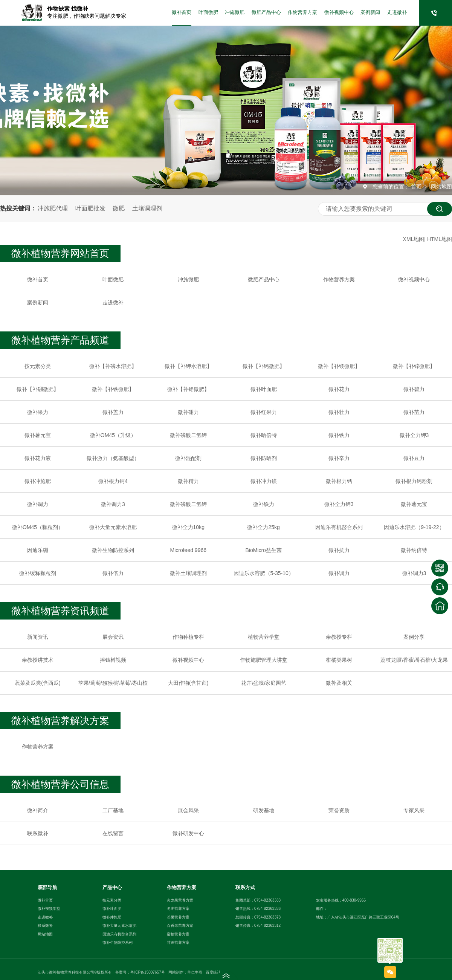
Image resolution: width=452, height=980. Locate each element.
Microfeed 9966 (189, 550)
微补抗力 (339, 550)
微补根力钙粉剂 (414, 481)
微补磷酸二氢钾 (188, 435)
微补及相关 (339, 683)
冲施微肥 (235, 12)
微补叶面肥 (264, 389)
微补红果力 (264, 412)
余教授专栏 (339, 637)
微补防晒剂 (264, 458)
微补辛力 (339, 458)
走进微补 (397, 12)
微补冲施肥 (38, 481)
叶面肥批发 (90, 208)
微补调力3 (113, 504)
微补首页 (182, 12)
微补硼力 (188, 412)
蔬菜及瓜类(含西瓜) (37, 683)
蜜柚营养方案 (178, 934)
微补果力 (38, 412)
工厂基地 (113, 810)
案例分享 (414, 637)
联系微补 (38, 833)
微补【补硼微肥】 (38, 389)
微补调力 (38, 504)
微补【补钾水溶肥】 (188, 366)
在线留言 (113, 833)
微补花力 (339, 389)
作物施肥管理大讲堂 (264, 660)
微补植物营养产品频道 (60, 340)
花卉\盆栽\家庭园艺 (264, 683)
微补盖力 (113, 412)
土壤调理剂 (147, 208)
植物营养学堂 (264, 637)
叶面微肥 (208, 12)
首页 (417, 187)
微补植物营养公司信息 (60, 784)
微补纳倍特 (414, 550)
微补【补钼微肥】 (188, 389)
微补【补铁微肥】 (113, 389)
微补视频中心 (339, 12)
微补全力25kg (263, 527)
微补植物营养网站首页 (60, 253)
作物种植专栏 (188, 637)
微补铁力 (339, 435)
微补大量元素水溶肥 (113, 527)
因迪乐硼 (38, 550)
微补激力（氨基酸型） (113, 458)
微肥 (119, 208)
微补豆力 (414, 458)
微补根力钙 (339, 481)
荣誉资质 (339, 810)
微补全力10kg (188, 527)
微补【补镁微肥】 (339, 366)
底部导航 (47, 888)
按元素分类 (38, 366)
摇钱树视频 (113, 660)
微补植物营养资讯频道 (60, 611)
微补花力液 (38, 458)
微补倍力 (113, 573)
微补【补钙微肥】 (264, 366)
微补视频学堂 (49, 909)
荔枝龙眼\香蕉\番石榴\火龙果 (414, 660)
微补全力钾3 (414, 435)
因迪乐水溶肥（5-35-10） (264, 573)
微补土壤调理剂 (188, 573)
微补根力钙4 (113, 481)
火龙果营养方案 (180, 900)
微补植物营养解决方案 (60, 721)
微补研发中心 (188, 833)
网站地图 (441, 187)
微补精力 (188, 481)
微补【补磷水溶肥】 (113, 366)
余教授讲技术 (38, 660)
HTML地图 (440, 239)
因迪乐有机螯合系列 (339, 527)
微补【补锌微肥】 (414, 366)
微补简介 (38, 810)
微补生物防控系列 (113, 550)
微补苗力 (414, 412)
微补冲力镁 (264, 481)
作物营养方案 (302, 12)
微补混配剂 (188, 458)
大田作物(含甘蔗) (188, 683)
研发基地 (264, 810)
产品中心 (112, 888)
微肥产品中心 (266, 12)
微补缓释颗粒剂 (38, 573)
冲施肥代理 (53, 208)
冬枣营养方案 (178, 909)
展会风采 (188, 810)
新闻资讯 (38, 637)
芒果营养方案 (178, 917)
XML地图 (414, 239)
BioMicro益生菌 (263, 550)
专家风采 (414, 810)
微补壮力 (339, 412)
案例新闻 (370, 12)
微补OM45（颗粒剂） (38, 527)
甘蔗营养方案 (178, 942)
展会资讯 (113, 637)
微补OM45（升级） (113, 435)
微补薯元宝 (38, 435)
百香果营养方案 (180, 926)
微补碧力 (414, 389)
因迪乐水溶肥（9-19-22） (414, 527)
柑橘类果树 (339, 660)
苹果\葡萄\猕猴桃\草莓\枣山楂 (113, 683)
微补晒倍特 (264, 435)
